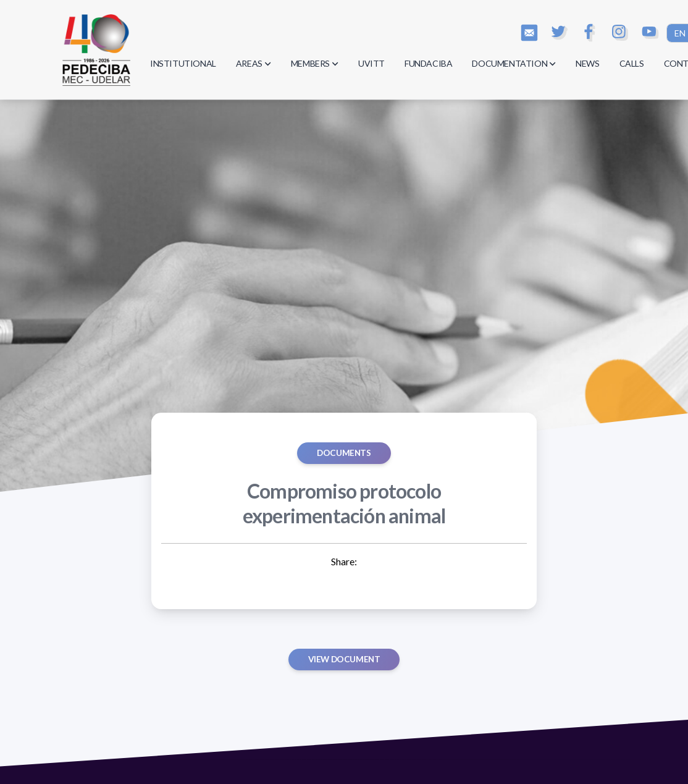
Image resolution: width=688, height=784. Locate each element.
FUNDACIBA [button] (428, 63)
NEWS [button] (587, 63)
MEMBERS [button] (315, 63)
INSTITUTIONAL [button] (183, 63)
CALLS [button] (632, 63)
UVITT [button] (371, 63)
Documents (344, 453)
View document (344, 659)
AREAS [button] (254, 63)
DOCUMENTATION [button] (514, 63)
